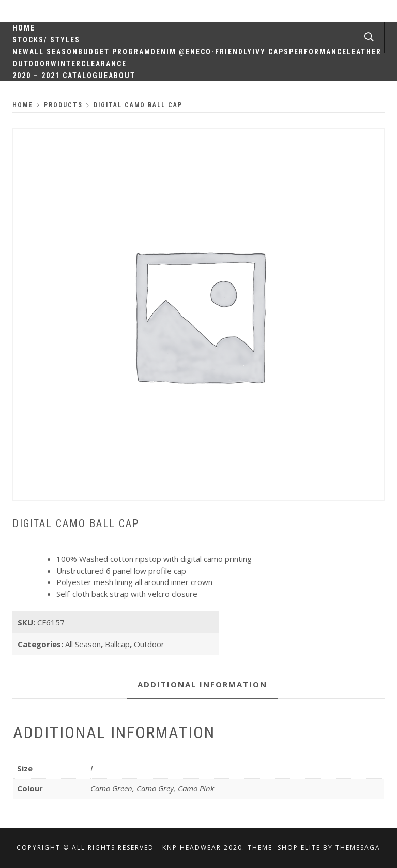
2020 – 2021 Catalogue (60, 76)
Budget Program (114, 52)
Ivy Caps (271, 52)
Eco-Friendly (224, 52)
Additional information (202, 684)
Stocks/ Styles (46, 40)
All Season (54, 52)
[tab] (202, 685)
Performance (318, 52)
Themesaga (358, 848)
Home (24, 28)
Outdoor (32, 64)
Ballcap (117, 644)
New (21, 52)
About (122, 76)
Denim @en (173, 52)
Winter (66, 64)
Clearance (104, 64)
